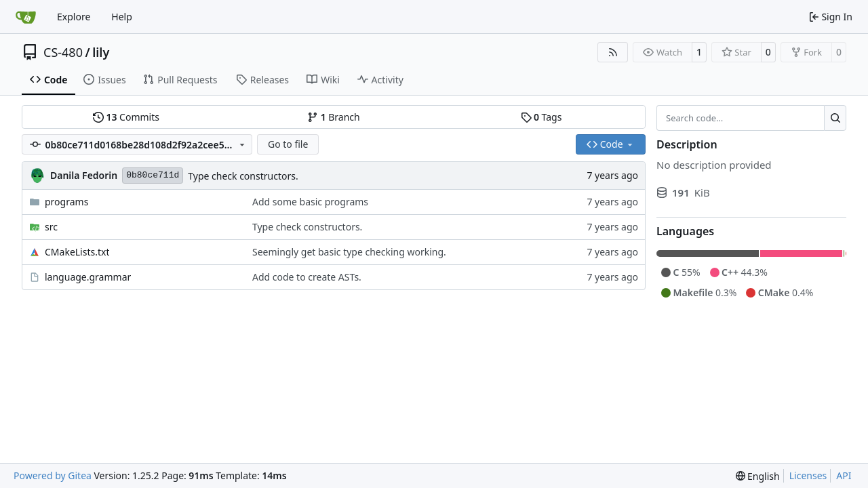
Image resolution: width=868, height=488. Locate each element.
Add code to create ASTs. (307, 277)
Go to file (288, 144)
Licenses (808, 475)
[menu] (758, 476)
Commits (126, 117)
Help (122, 17)
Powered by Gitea (53, 475)
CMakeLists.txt (77, 252)
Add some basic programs (310, 202)
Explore (74, 17)
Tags (541, 117)
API (844, 475)
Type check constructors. (243, 176)
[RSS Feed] (613, 52)
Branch (334, 117)
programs (66, 202)
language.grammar (88, 277)
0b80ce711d (153, 175)
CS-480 (63, 52)
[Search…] (835, 118)
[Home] (26, 17)
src (51, 227)
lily (101, 52)
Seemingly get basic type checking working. (349, 252)
